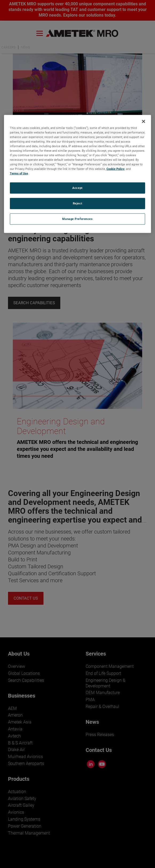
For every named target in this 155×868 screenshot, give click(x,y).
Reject (77, 203)
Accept (77, 188)
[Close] (144, 121)
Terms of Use (19, 173)
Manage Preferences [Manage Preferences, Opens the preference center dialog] (77, 219)
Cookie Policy (116, 169)
